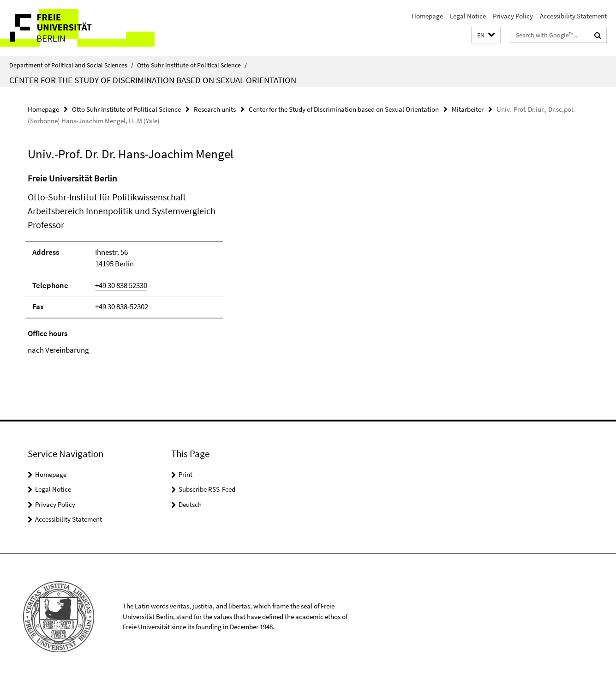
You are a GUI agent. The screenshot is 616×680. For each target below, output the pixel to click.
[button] (486, 35)
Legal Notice (468, 16)
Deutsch (190, 504)
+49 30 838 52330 (121, 285)
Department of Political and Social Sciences (71, 65)
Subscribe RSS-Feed (207, 489)
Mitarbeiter (468, 109)
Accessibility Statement (573, 16)
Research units (215, 109)
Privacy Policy (513, 16)
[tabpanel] (188, 264)
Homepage (427, 16)
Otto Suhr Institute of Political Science (192, 65)
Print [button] (185, 474)
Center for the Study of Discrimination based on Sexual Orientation (153, 80)
